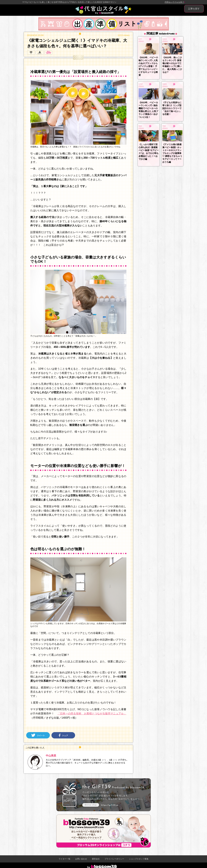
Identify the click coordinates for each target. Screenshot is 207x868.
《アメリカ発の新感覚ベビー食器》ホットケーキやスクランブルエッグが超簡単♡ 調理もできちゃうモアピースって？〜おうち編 (172, 153)
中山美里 (51, 756)
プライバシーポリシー (114, 859)
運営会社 (96, 859)
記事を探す (194, 9)
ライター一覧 (64, 859)
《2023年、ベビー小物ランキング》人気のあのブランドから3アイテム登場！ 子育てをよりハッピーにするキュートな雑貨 (148, 66)
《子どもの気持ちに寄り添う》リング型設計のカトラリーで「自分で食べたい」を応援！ (172, 108)
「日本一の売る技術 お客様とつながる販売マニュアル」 (92, 713)
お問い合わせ (81, 859)
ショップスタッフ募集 (139, 859)
